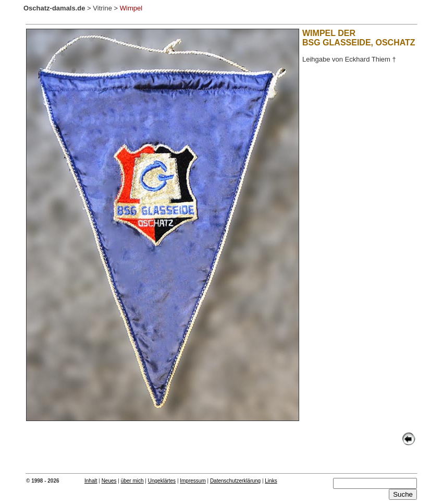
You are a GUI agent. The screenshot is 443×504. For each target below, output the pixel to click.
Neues (109, 481)
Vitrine (102, 8)
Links (271, 481)
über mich (132, 481)
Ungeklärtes (162, 481)
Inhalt (91, 481)
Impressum (193, 481)
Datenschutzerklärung (235, 481)
